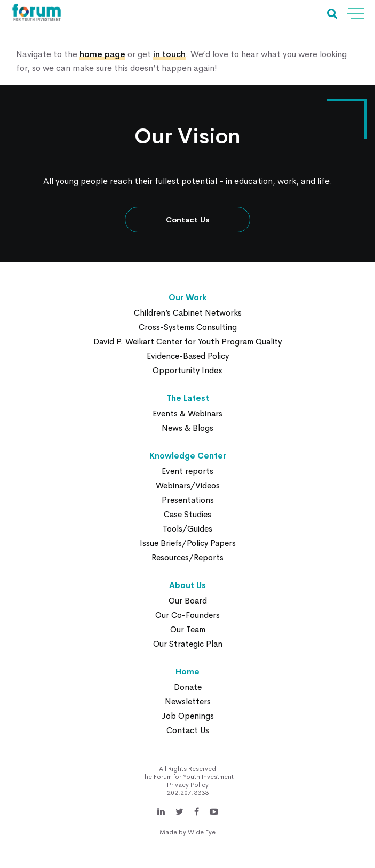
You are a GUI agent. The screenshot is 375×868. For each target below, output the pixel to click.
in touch (169, 54)
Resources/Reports (187, 557)
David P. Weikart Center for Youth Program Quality (187, 341)
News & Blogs (187, 428)
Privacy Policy (188, 785)
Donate (188, 687)
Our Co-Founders (187, 615)
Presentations (188, 500)
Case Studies (187, 514)
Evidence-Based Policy (188, 356)
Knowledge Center (188, 456)
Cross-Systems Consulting (188, 327)
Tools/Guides (187, 529)
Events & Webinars (187, 413)
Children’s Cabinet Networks (188, 313)
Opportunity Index (187, 370)
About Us (187, 585)
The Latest (188, 398)
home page (102, 54)
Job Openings (188, 716)
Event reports (187, 471)
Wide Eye (202, 832)
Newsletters (188, 701)
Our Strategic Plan (188, 644)
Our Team (188, 629)
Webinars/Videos (188, 485)
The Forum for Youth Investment (188, 777)
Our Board (188, 601)
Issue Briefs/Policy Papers (188, 543)
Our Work (188, 297)
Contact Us (188, 220)
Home (187, 672)
